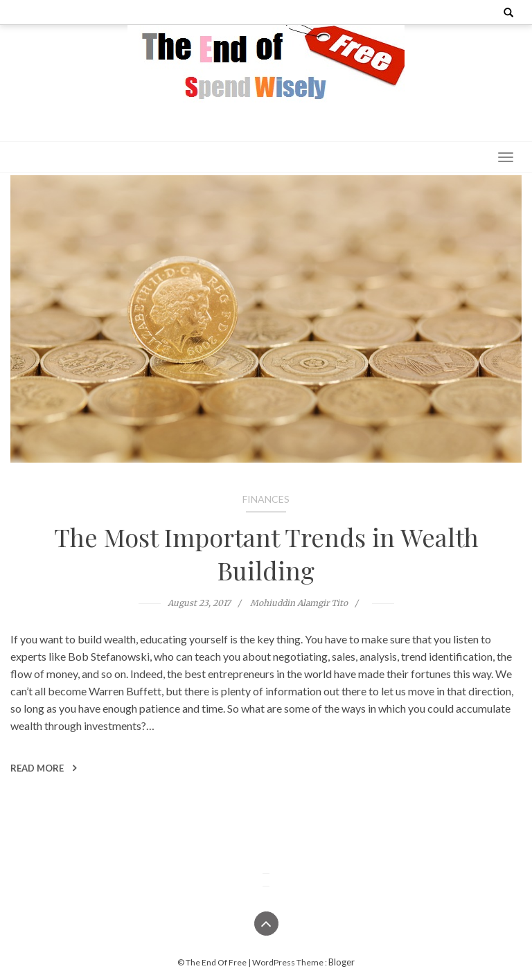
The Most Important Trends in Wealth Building (266, 553)
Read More (43, 768)
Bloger (342, 962)
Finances (266, 499)
